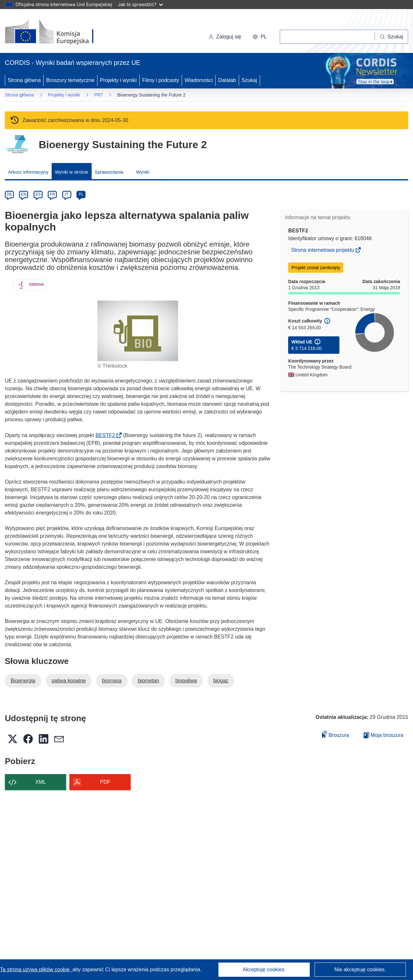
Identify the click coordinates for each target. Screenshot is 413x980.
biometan (148, 681)
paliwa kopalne (69, 681)
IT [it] (67, 194)
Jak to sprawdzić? (140, 4)
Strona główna (24, 80)
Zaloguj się (225, 37)
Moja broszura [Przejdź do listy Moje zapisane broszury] (383, 735)
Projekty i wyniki (118, 80)
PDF (105, 782)
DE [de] (10, 194)
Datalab (227, 80)
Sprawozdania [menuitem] (109, 172)
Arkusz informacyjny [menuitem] (28, 172)
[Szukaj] (392, 37)
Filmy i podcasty (161, 80)
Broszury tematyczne (70, 80)
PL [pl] (81, 194)
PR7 (99, 95)
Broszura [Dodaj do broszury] (336, 734)
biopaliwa (186, 681)
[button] (260, 37)
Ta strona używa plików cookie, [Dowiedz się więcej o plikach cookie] (36, 970)
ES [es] (38, 194)
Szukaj (249, 80)
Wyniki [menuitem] (143, 172)
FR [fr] (52, 194)
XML (41, 782)
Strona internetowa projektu (323, 251)
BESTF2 (107, 435)
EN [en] (24, 194)
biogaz (221, 681)
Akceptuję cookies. (264, 970)
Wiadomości (199, 80)
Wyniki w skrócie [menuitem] (71, 172)
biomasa (112, 681)
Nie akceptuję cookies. (360, 970)
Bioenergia (23, 681)
